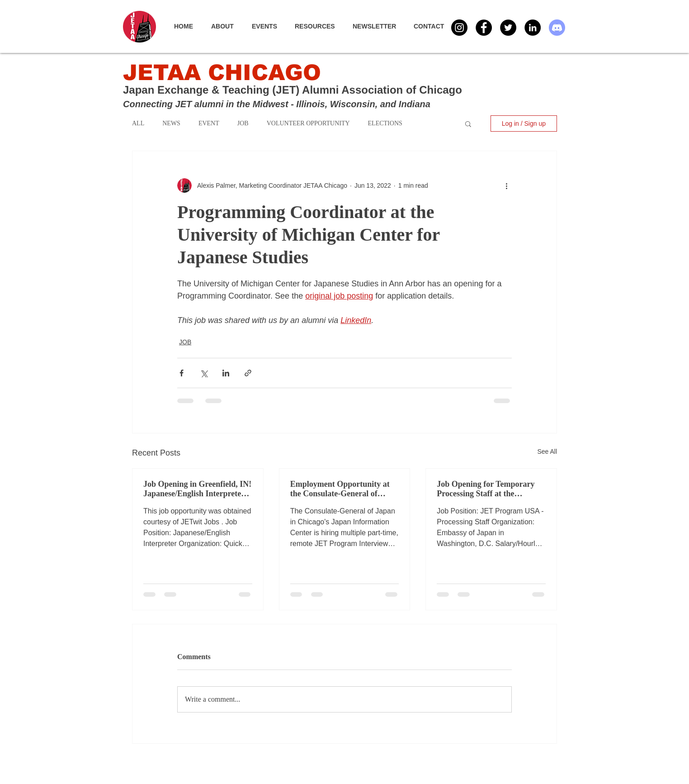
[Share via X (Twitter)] (204, 373)
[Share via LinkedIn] (226, 373)
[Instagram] (459, 28)
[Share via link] (248, 373)
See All (547, 451)
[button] (269, 26)
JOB (185, 342)
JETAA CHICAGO (222, 73)
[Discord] (557, 28)
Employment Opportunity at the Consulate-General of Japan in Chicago (340, 489)
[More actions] (506, 185)
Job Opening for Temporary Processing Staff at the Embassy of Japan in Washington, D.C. (486, 489)
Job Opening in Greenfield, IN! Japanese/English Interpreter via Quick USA (197, 489)
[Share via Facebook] (182, 373)
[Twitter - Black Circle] (508, 28)
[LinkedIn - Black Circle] (533, 28)
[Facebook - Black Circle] (484, 28)
